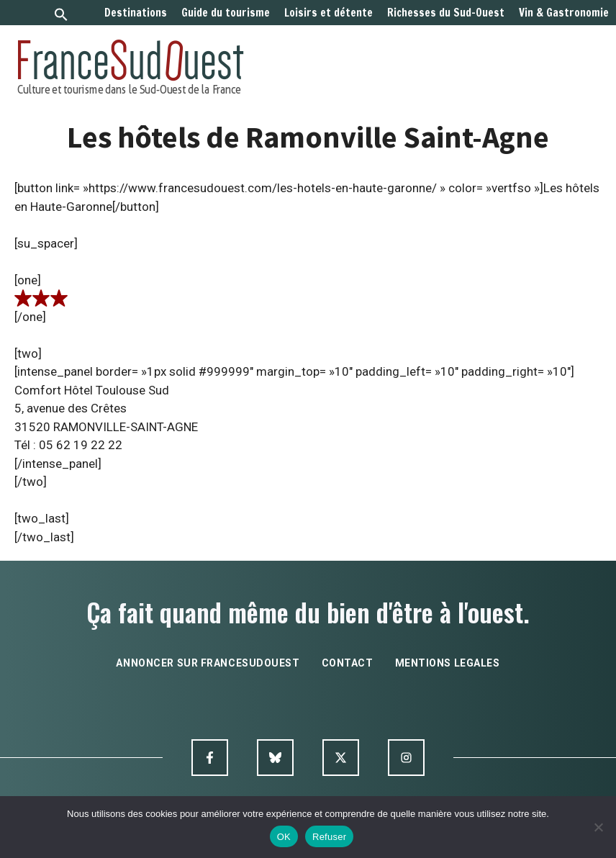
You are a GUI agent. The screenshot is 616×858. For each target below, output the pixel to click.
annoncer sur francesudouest (208, 663)
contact (348, 663)
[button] (61, 16)
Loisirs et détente (329, 13)
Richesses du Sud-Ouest (446, 13)
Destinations (136, 13)
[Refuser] (598, 827)
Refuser (329, 837)
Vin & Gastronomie (564, 13)
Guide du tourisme (226, 13)
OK (284, 837)
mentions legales (448, 663)
